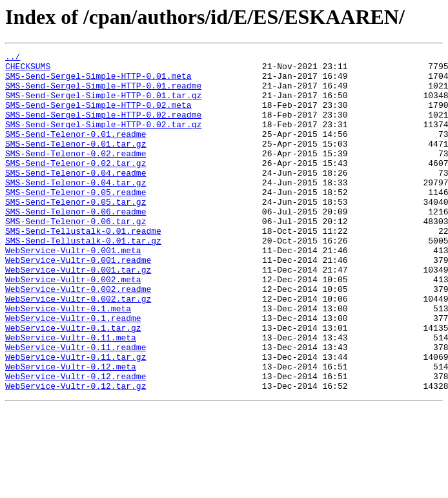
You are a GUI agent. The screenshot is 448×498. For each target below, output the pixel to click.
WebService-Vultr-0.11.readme (76, 407)
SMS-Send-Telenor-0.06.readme (76, 244)
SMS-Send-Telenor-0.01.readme (76, 151)
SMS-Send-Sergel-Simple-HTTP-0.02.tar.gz (103, 140)
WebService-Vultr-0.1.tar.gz (73, 384)
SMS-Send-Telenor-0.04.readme (76, 198)
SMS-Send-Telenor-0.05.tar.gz (76, 233)
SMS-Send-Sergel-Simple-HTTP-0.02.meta (98, 116)
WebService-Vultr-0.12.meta (71, 430)
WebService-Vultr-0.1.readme (73, 372)
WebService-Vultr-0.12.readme (76, 442)
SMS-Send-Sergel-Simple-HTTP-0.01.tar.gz (103, 105)
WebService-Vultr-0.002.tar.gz (78, 349)
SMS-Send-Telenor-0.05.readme (76, 221)
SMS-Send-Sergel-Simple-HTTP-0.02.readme (103, 128)
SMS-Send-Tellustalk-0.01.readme (83, 267)
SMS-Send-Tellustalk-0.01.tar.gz (83, 279)
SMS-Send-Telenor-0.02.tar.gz (76, 186)
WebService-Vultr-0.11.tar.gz (76, 419)
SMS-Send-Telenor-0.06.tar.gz (76, 256)
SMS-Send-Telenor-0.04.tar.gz (76, 209)
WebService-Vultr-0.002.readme (78, 337)
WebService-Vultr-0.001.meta (73, 291)
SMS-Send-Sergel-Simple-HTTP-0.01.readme (103, 93)
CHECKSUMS (28, 70)
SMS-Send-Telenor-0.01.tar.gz (76, 163)
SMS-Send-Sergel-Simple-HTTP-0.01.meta (98, 81)
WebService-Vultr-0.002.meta (73, 326)
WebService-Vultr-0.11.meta (71, 395)
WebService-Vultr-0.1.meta (68, 360)
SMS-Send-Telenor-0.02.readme (76, 174)
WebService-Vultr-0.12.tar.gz (76, 453)
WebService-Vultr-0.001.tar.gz (78, 314)
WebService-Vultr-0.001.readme (78, 302)
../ (13, 58)
